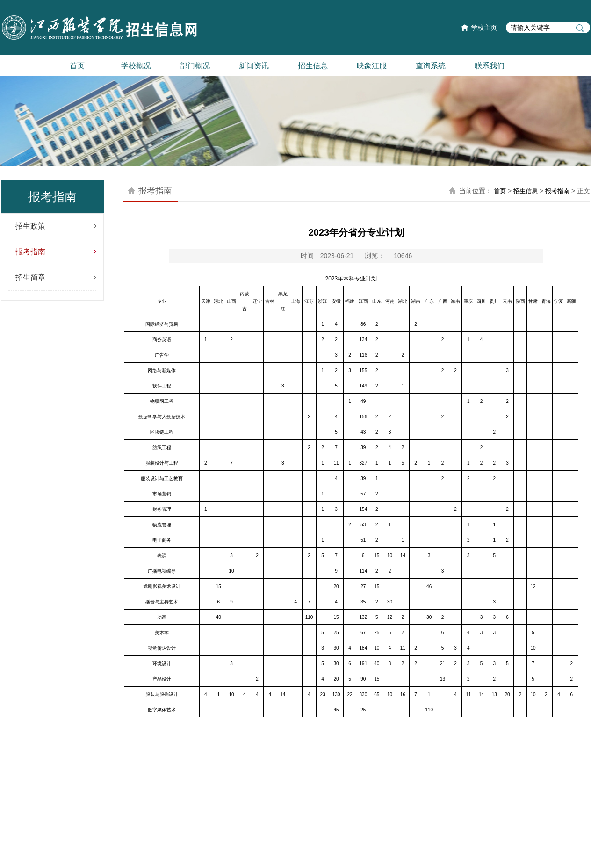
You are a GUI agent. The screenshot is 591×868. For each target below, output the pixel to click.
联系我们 (490, 66)
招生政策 (30, 226)
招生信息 (313, 66)
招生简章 (30, 277)
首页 (77, 66)
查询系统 (431, 66)
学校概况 (136, 66)
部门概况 (195, 66)
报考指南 (30, 252)
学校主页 (484, 28)
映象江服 (372, 66)
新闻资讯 (254, 66)
